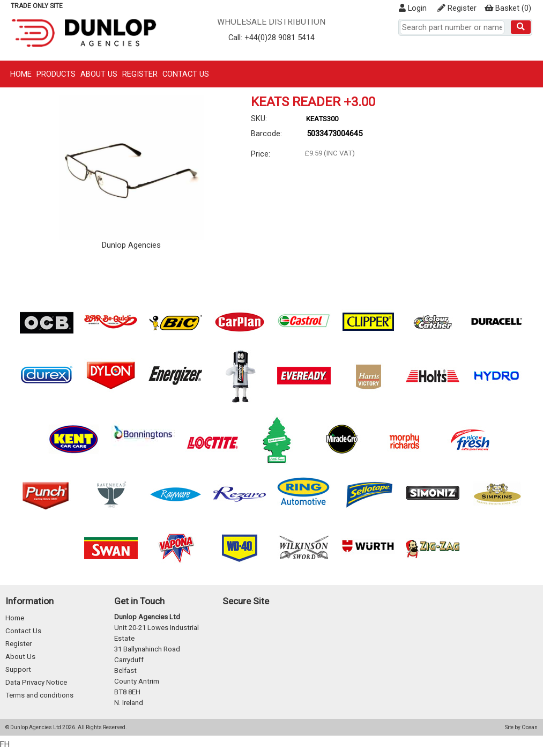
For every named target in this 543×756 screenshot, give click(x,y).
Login (413, 8)
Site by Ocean (521, 727)
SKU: (259, 118)
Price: (261, 154)
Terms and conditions (39, 695)
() (508, 8)
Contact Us (186, 74)
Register (457, 8)
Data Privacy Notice (36, 682)
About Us (99, 74)
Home (21, 74)
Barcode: (266, 134)
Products (56, 74)
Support (18, 669)
